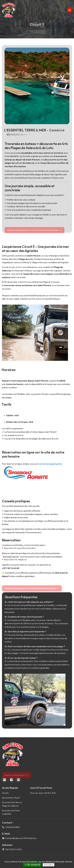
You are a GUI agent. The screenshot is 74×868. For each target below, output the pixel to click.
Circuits (5, 793)
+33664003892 (13, 827)
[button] (70, 10)
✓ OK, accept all (32, 865)
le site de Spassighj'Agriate (50, 464)
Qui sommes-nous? (11, 798)
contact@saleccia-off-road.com (21, 838)
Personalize (49, 865)
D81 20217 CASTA (14, 849)
